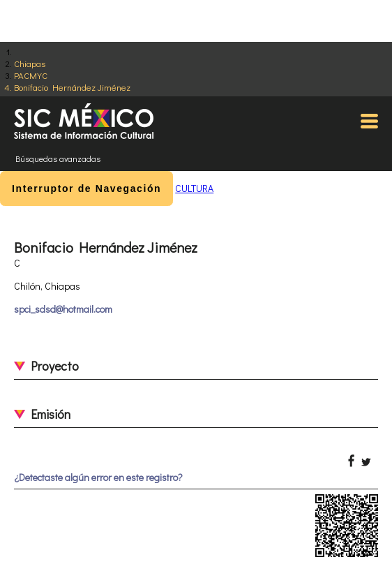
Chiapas (30, 63)
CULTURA (194, 188)
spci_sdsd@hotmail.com (63, 309)
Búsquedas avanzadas (58, 158)
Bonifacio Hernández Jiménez (72, 87)
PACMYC (31, 75)
